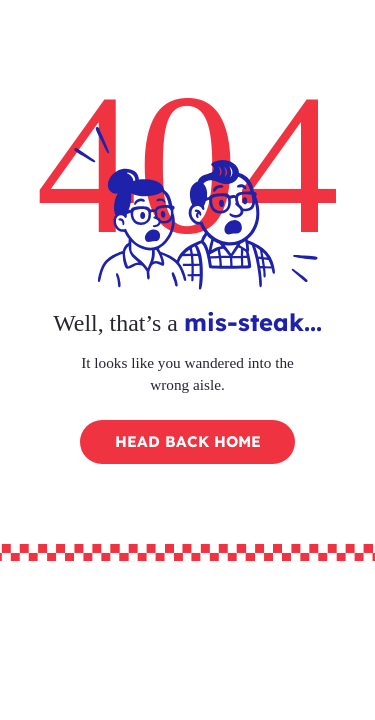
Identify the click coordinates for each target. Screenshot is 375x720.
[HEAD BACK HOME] (187, 442)
